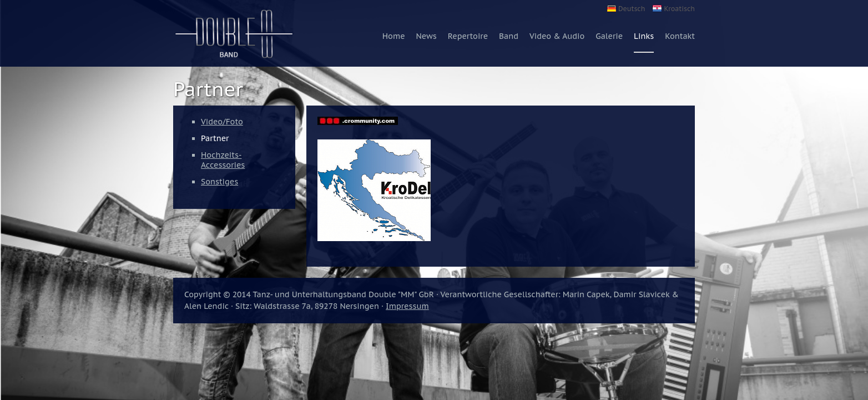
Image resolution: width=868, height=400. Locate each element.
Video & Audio (557, 36)
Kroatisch (679, 9)
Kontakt (680, 36)
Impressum (407, 306)
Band (509, 36)
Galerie (609, 36)
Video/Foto (222, 122)
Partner (215, 138)
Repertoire (468, 36)
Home (394, 36)
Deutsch (632, 9)
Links (644, 36)
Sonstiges (219, 182)
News (427, 36)
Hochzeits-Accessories (223, 160)
